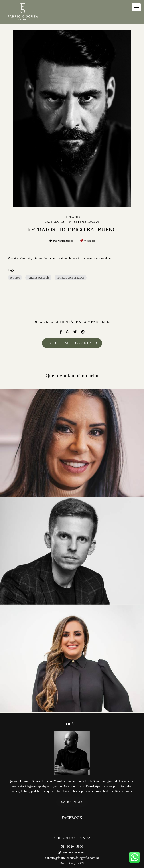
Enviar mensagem (74, 843)
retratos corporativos (71, 277)
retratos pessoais (38, 277)
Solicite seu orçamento (72, 343)
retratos (15, 277)
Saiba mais (72, 792)
